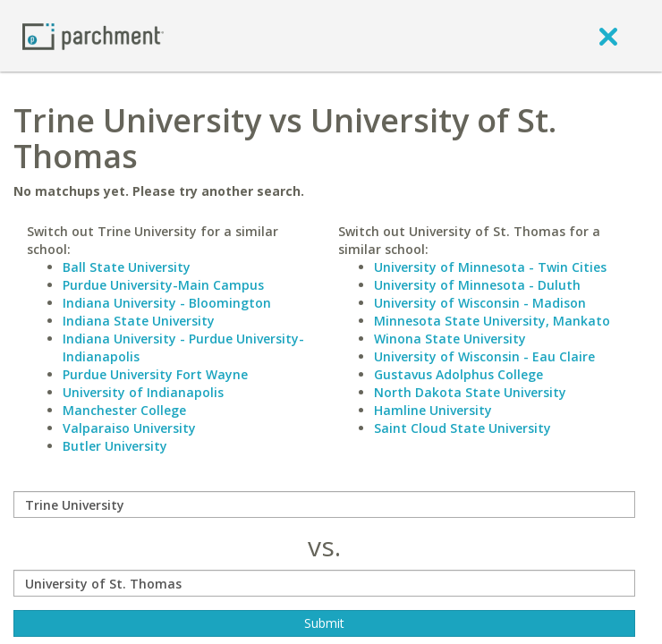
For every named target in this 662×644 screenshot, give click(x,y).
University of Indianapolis (143, 392)
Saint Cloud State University (463, 428)
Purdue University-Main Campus (163, 285)
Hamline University (433, 410)
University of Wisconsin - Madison (480, 303)
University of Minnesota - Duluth (477, 285)
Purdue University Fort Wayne (155, 374)
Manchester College (124, 410)
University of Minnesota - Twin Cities (490, 267)
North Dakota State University (470, 392)
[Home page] (93, 35)
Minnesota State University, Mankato (492, 321)
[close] (608, 36)
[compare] (324, 504)
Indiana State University (139, 321)
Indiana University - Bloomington (167, 303)
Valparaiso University (129, 428)
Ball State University (127, 267)
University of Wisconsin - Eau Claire (484, 356)
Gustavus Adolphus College (458, 374)
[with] (324, 583)
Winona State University (450, 339)
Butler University (115, 446)
